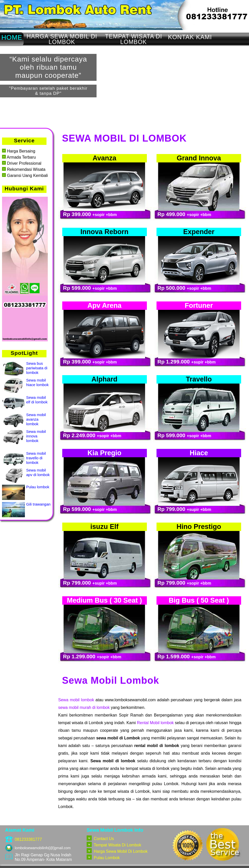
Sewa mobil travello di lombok (36, 458)
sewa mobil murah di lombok (84, 707)
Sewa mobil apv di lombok (38, 472)
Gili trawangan (38, 504)
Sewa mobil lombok (76, 700)
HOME (12, 37)
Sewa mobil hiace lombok (37, 382)
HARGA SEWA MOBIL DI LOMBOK (62, 39)
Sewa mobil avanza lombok (36, 419)
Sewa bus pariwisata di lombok (37, 368)
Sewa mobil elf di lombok (37, 400)
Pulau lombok (38, 487)
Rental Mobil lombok (155, 723)
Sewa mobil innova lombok (36, 436)
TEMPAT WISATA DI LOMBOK (134, 39)
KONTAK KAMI (190, 37)
